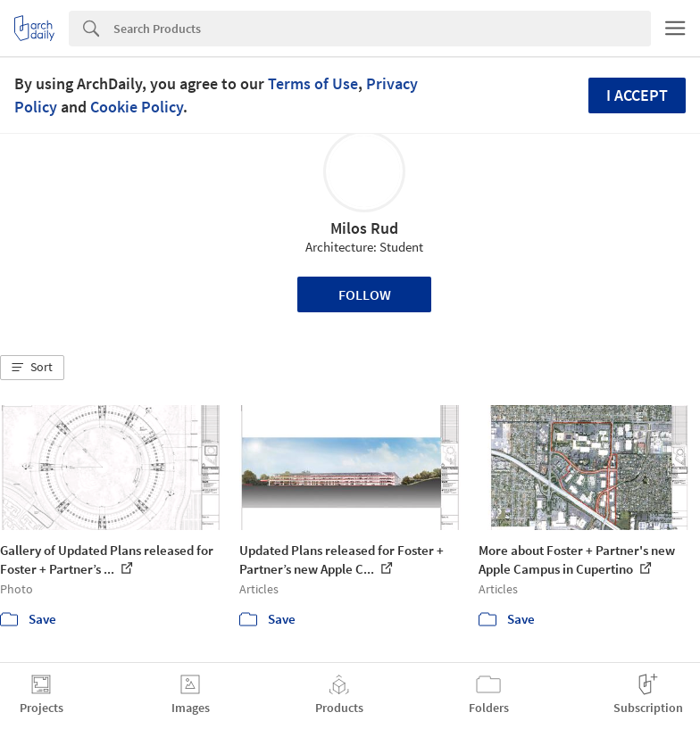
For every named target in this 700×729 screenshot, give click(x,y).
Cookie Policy (137, 107)
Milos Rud (364, 228)
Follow (365, 294)
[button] (32, 368)
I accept (637, 95)
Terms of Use (313, 83)
